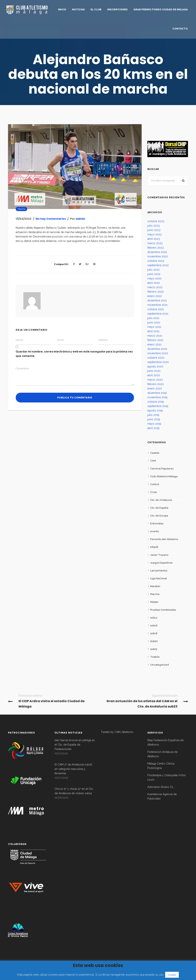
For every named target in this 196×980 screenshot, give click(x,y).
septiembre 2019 (158, 406)
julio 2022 (154, 270)
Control (155, 484)
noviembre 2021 (157, 305)
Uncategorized (160, 665)
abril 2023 (154, 239)
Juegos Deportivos (161, 563)
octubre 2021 (156, 309)
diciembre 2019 (157, 393)
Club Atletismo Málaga (164, 476)
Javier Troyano (159, 555)
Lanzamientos (159, 571)
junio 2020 (154, 371)
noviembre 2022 (158, 256)
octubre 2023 (156, 221)
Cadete (155, 453)
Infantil (154, 547)
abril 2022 (154, 283)
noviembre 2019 (157, 397)
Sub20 (154, 641)
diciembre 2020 (157, 349)
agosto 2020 (155, 366)
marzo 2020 (155, 380)
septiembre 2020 (158, 362)
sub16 (154, 625)
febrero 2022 (156, 292)
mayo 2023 (154, 234)
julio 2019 (153, 415)
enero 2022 (155, 296)
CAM (153, 461)
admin (80, 219)
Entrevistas (157, 523)
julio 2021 (153, 318)
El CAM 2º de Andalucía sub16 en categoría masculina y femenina (73, 769)
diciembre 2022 (157, 252)
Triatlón (155, 657)
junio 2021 (154, 322)
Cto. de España (159, 508)
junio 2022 (154, 274)
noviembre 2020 (158, 353)
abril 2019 (153, 428)
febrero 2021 (155, 340)
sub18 (154, 633)
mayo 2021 (154, 327)
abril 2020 (154, 375)
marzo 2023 (155, 243)
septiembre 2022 (158, 265)
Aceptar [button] (172, 975)
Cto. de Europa (159, 516)
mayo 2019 (154, 424)
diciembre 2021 (157, 300)
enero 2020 (155, 388)
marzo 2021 (155, 336)
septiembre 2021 (158, 314)
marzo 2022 (155, 287)
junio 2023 (154, 230)
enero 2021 (154, 344)
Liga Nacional (159, 578)
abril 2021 (153, 331)
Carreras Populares (162, 469)
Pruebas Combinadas (163, 610)
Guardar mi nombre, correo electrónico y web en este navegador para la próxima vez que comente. (74, 354)
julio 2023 (154, 226)
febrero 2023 (156, 248)
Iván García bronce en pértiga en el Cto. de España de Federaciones (75, 745)
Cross (154, 492)
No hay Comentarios (51, 219)
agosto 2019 (155, 410)
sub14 (154, 618)
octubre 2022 (156, 261)
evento (155, 531)
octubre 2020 (156, 358)
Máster (154, 602)
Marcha (21, 209)
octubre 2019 (156, 402)
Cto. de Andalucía (161, 500)
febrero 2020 (156, 384)
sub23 (154, 649)
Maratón (155, 586)
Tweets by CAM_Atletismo (117, 732)
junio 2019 (154, 419)
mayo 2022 (154, 278)
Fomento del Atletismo (164, 539)
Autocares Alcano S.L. (161, 787)
